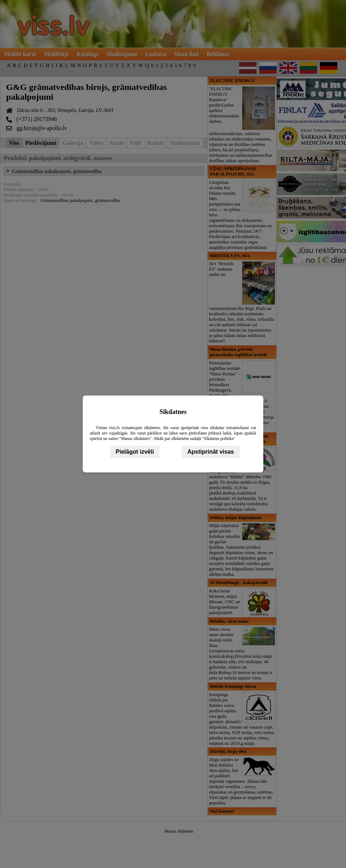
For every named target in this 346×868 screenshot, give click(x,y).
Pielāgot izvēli (135, 452)
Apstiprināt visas (211, 452)
